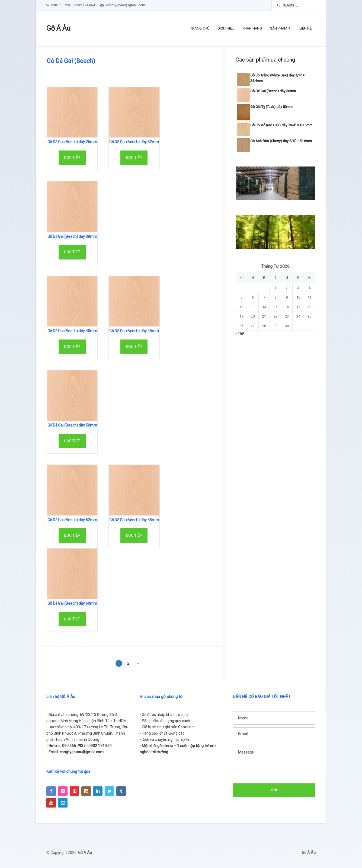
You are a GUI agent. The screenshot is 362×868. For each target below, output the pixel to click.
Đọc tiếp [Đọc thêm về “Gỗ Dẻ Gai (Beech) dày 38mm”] (72, 252)
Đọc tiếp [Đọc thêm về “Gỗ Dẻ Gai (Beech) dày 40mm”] (72, 347)
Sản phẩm (279, 28)
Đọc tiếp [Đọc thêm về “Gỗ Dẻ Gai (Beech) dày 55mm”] (134, 535)
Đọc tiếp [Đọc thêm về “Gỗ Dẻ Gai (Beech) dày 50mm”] (72, 441)
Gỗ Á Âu (58, 28)
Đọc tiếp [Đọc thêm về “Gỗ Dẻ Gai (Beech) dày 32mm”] (134, 158)
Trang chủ (200, 28)
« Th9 (240, 333)
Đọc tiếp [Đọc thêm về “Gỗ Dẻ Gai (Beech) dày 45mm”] (134, 347)
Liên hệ (305, 28)
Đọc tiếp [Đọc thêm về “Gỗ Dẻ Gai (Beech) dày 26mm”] (72, 158)
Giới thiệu (226, 28)
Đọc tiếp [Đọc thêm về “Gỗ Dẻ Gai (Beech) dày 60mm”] (72, 619)
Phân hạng (252, 28)
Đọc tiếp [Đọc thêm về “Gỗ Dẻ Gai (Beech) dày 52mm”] (72, 535)
